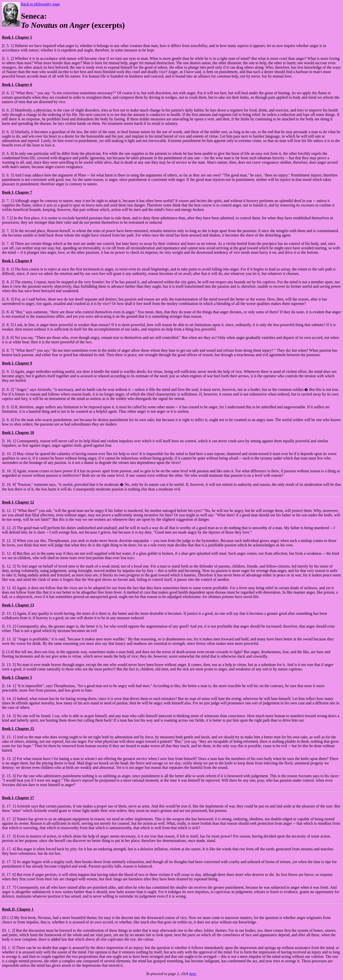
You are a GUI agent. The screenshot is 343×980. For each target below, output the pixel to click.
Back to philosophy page (40, 4)
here (193, 974)
